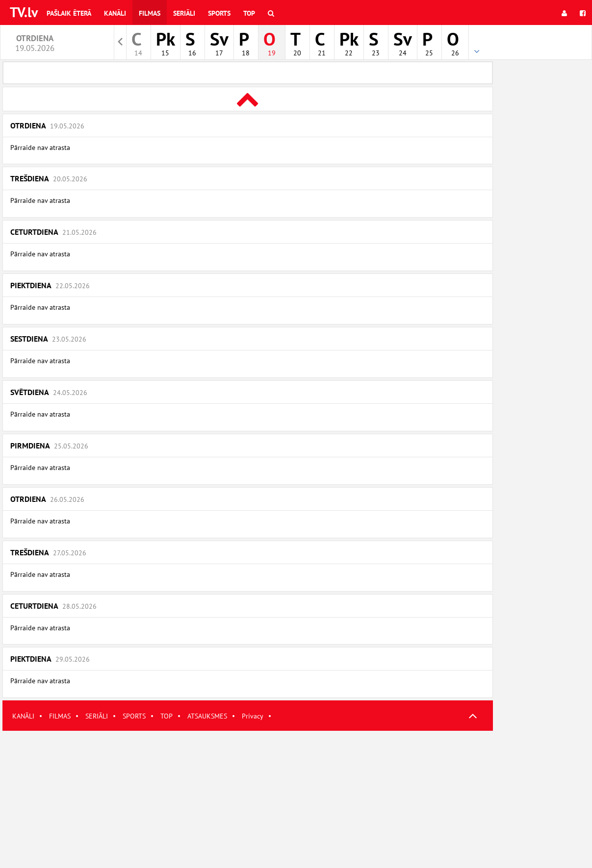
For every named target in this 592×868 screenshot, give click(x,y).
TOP (167, 716)
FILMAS (60, 716)
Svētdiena (49, 392)
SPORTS (134, 716)
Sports (219, 13)
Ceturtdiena (53, 232)
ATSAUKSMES (207, 716)
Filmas (150, 13)
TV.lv (24, 12)
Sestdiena (48, 339)
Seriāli (184, 13)
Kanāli (115, 13)
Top (249, 13)
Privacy (253, 716)
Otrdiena (47, 125)
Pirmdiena (49, 446)
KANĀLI (23, 716)
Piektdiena (50, 285)
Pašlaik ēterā (69, 13)
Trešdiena (49, 178)
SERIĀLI (97, 716)
